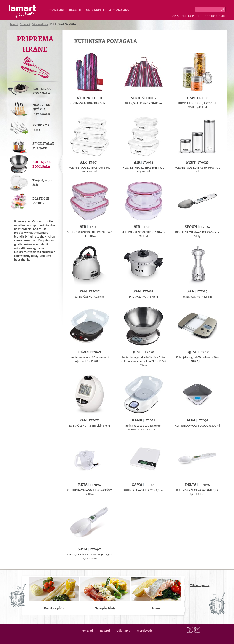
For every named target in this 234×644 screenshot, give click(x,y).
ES (209, 16)
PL (194, 16)
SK (179, 16)
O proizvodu (119, 10)
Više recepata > (200, 585)
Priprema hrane (40, 24)
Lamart (23, 12)
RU (204, 16)
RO (213, 16)
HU (189, 16)
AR (223, 16)
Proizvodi (56, 10)
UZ (218, 16)
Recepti (75, 10)
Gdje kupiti (95, 10)
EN (184, 16)
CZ (174, 16)
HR (198, 16)
